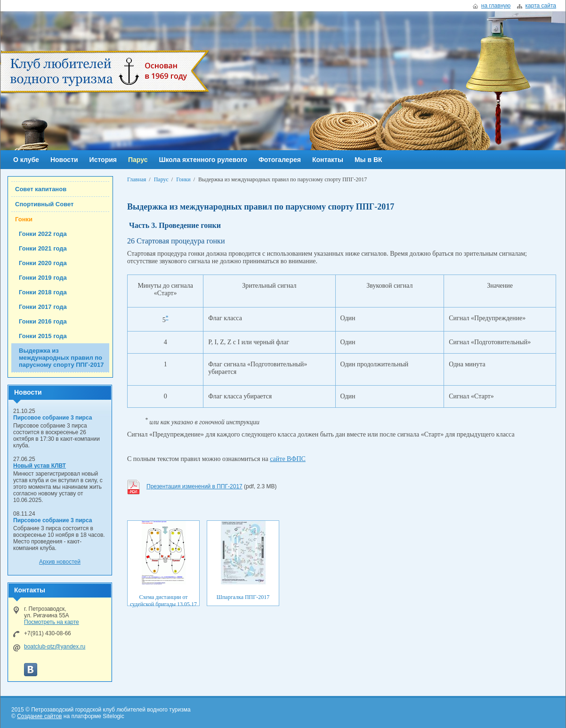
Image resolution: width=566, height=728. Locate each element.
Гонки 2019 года (43, 278)
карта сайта (541, 6)
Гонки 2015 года (43, 336)
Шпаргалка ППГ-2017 (243, 597)
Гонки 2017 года (43, 307)
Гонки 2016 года (43, 321)
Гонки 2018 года (43, 292)
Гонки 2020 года (43, 263)
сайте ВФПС (288, 459)
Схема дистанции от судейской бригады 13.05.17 (163, 601)
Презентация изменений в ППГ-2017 (194, 486)
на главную (496, 6)
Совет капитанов (41, 189)
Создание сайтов (39, 716)
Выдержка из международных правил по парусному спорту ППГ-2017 (61, 358)
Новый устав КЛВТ (40, 466)
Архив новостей (60, 562)
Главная (137, 179)
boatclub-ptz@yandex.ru (55, 647)
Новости (64, 160)
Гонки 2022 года (43, 234)
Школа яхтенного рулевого (203, 160)
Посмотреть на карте (52, 622)
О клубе (26, 160)
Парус (138, 160)
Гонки (24, 219)
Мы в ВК (368, 160)
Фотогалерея (280, 160)
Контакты (328, 160)
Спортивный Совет (44, 204)
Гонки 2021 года (43, 248)
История (103, 160)
